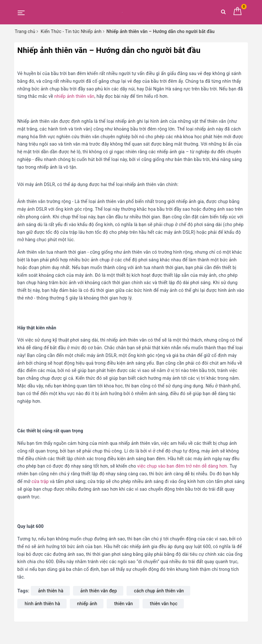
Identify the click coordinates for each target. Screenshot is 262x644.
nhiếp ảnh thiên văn (74, 96)
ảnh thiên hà (51, 591)
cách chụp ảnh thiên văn (159, 591)
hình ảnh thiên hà (42, 604)
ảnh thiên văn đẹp (99, 591)
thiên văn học (164, 604)
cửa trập (40, 481)
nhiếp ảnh (87, 604)
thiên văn (123, 604)
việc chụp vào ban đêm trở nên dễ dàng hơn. (182, 466)
